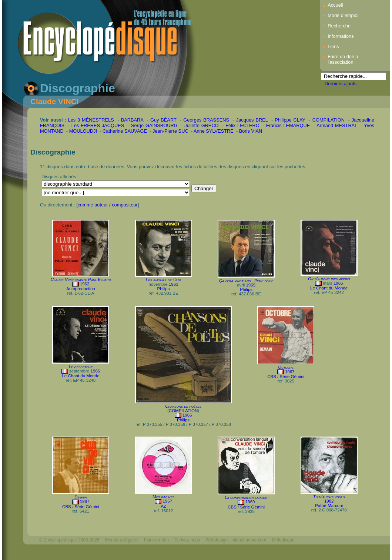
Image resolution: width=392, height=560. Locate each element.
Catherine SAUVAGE (125, 131)
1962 (85, 284)
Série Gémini (292, 377)
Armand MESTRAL (337, 125)
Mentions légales (122, 540)
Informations (341, 36)
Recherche (339, 26)
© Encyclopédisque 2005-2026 (69, 540)
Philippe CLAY (290, 120)
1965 (251, 285)
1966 (338, 283)
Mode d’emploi (343, 15)
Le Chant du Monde (329, 288)
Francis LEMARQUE (288, 125)
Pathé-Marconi (329, 506)
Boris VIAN (251, 131)
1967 (290, 372)
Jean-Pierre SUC (170, 131)
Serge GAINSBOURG (154, 125)
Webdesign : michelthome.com (236, 540)
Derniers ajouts (341, 84)
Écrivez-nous (187, 540)
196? (167, 501)
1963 (174, 284)
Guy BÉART (163, 120)
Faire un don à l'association (343, 59)
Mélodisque (283, 540)
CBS (272, 377)
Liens (333, 47)
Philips (164, 289)
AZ (163, 506)
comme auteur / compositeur (108, 205)
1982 (329, 501)
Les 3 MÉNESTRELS (91, 120)
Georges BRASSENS (206, 120)
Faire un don (156, 540)
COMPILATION (329, 120)
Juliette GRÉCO (201, 125)
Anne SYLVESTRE (214, 131)
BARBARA (132, 120)
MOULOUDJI (83, 131)
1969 (250, 502)
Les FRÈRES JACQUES (98, 125)
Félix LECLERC (242, 125)
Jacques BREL (252, 120)
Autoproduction (81, 289)
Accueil (335, 5)
